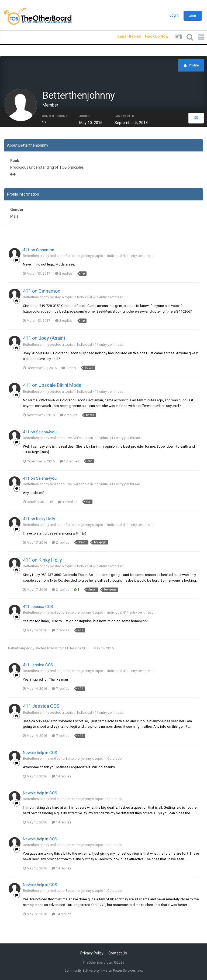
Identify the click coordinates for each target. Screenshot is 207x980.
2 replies (64, 274)
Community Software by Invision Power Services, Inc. (104, 971)
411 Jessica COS (38, 607)
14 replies (61, 777)
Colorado (115, 759)
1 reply (69, 368)
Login (174, 15)
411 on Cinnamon (39, 250)
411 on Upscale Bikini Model (53, 386)
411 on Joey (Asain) (44, 339)
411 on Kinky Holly (39, 519)
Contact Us (118, 953)
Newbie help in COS (40, 753)
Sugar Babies (123, 36)
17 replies (69, 462)
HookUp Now (150, 36)
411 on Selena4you (40, 433)
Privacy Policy (92, 953)
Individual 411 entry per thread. (131, 256)
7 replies (61, 631)
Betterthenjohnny (21, 649)
